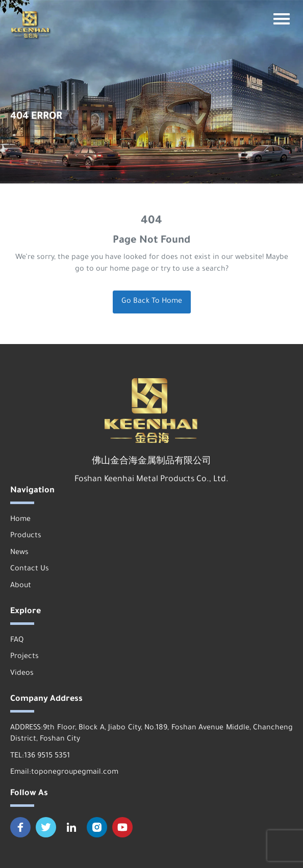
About (21, 586)
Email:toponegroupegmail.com (64, 773)
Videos (22, 674)
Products (26, 536)
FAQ (17, 641)
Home (20, 520)
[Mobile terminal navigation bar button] (282, 19)
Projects (24, 657)
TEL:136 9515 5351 (40, 756)
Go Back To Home (152, 302)
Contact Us (30, 569)
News (19, 553)
